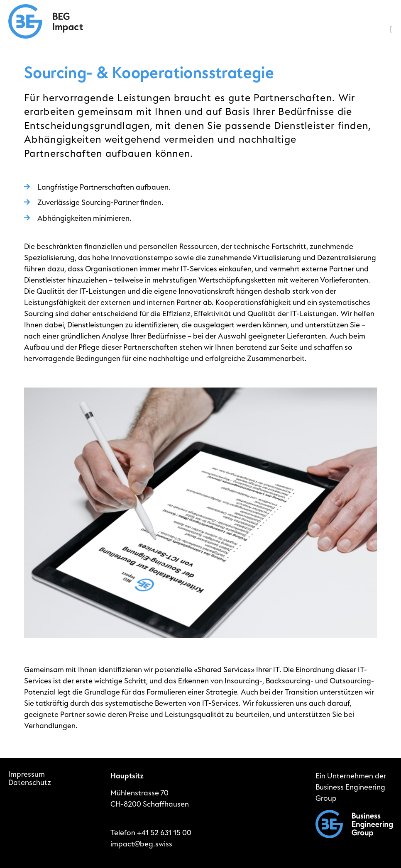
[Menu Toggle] (391, 29)
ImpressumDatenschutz (30, 779)
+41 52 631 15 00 (164, 833)
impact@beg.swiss (141, 844)
